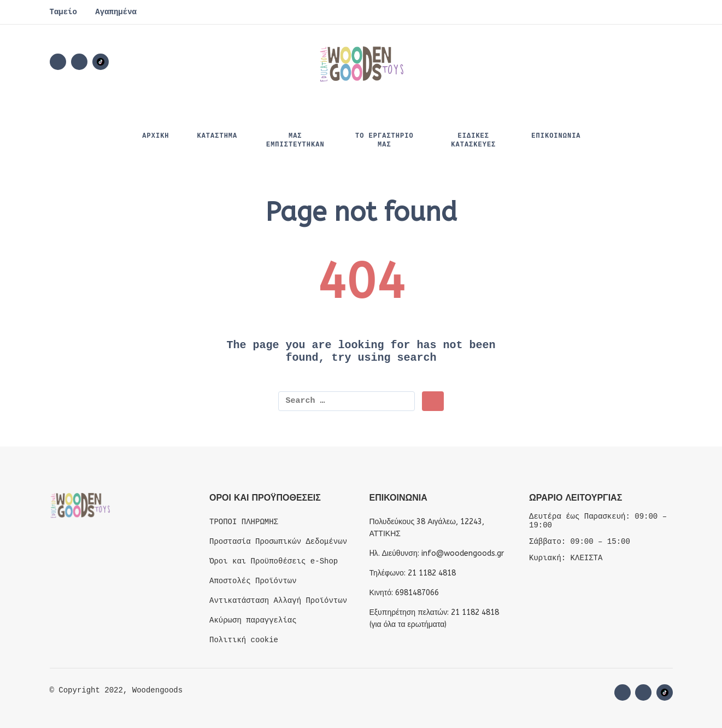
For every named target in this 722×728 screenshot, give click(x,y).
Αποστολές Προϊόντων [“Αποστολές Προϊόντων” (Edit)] (253, 581)
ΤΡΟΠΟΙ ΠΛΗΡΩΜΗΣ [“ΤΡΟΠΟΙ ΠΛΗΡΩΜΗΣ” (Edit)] (244, 522)
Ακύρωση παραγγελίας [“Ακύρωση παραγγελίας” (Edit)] (253, 620)
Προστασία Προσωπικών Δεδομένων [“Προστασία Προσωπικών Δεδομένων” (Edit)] (278, 542)
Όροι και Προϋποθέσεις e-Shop (274, 561)
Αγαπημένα (116, 12)
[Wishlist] (573, 62)
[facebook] (58, 62)
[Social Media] (101, 62)
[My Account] (635, 62)
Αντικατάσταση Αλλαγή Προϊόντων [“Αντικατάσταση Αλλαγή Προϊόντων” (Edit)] (278, 601)
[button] (604, 62)
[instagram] (79, 62)
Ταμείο (63, 12)
